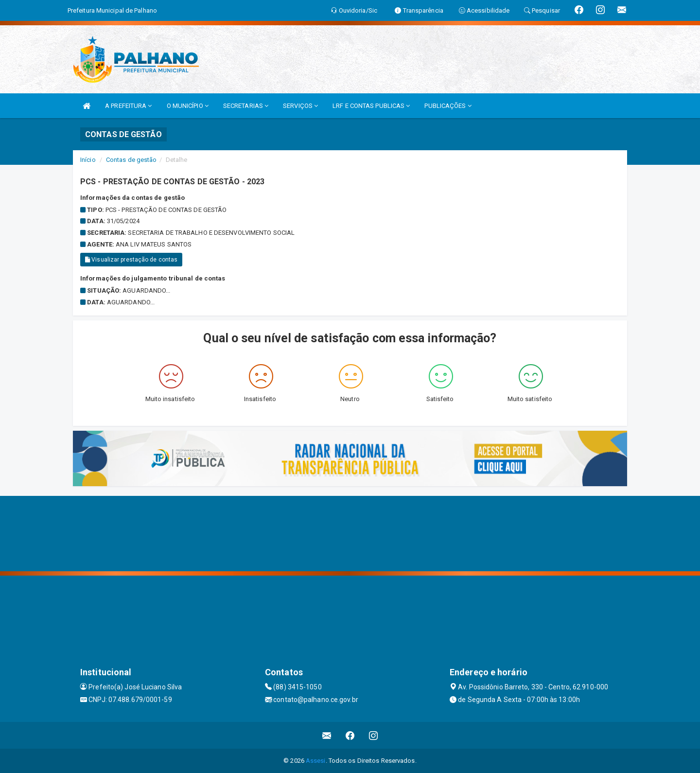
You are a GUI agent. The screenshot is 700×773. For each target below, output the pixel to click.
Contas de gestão (131, 160)
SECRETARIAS (246, 106)
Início (88, 160)
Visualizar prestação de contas (131, 260)
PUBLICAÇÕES (448, 106)
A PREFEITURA (128, 106)
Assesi (316, 761)
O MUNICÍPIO (188, 106)
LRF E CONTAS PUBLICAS (371, 106)
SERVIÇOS (300, 106)
